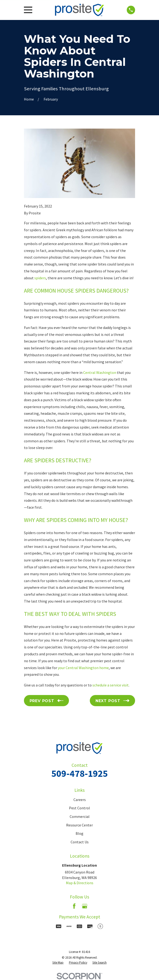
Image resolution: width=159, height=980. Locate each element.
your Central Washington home (83, 668)
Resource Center (79, 825)
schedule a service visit (111, 685)
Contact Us (80, 842)
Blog (79, 833)
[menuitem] (58, 963)
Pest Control (79, 808)
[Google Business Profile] (85, 906)
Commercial (80, 816)
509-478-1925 (80, 773)
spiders (40, 278)
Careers (80, 800)
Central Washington (100, 372)
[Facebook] (74, 906)
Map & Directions (80, 883)
